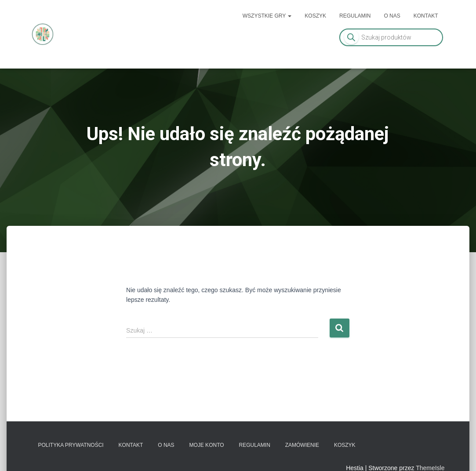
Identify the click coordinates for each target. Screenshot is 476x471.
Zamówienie (302, 445)
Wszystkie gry (267, 16)
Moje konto (206, 445)
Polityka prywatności (71, 445)
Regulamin (355, 16)
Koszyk (315, 16)
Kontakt (426, 16)
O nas (392, 16)
